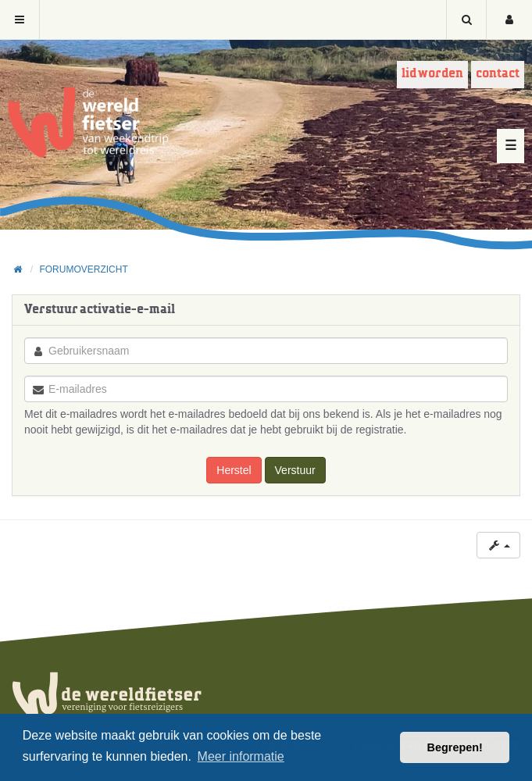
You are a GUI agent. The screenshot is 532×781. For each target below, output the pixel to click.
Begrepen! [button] (455, 747)
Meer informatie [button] (241, 756)
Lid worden (432, 74)
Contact (498, 74)
